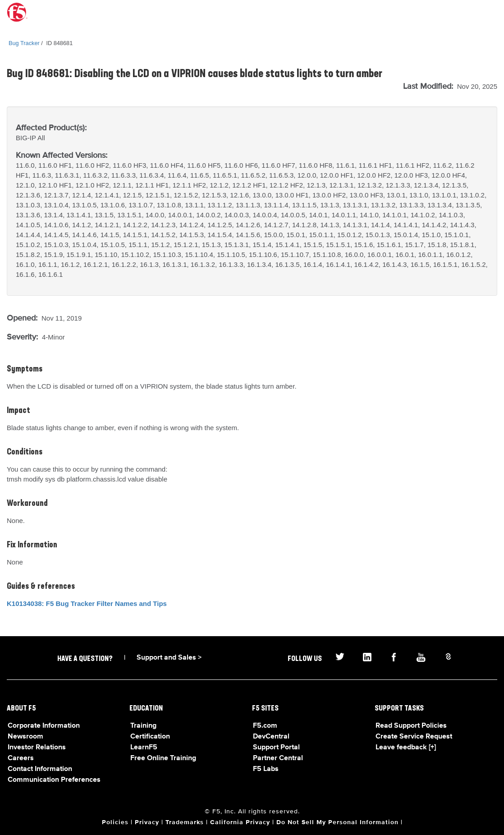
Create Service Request (414, 737)
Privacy (147, 822)
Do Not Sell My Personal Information (337, 822)
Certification (150, 737)
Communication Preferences (54, 780)
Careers (21, 758)
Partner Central (278, 758)
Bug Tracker (24, 43)
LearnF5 (144, 748)
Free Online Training (163, 758)
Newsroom (25, 737)
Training (143, 726)
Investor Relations (37, 748)
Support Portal (276, 748)
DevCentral (271, 737)
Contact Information (40, 769)
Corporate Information (44, 726)
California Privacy (240, 822)
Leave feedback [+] (406, 748)
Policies (115, 822)
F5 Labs (266, 769)
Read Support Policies (411, 726)
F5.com (265, 726)
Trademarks (185, 822)
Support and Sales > (169, 658)
